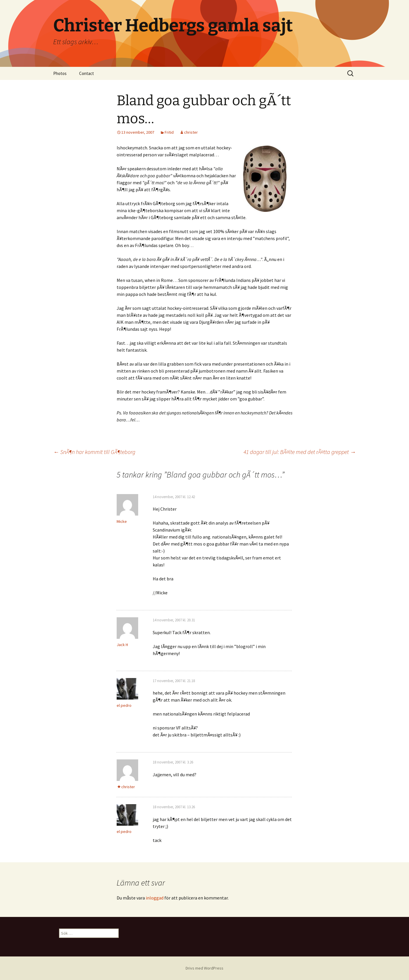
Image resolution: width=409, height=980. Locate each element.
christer (191, 132)
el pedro (124, 705)
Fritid (169, 132)
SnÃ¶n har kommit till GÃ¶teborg (94, 452)
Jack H (122, 645)
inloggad (155, 898)
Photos (60, 73)
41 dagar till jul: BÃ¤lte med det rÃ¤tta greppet (300, 452)
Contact (87, 73)
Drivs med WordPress (204, 968)
